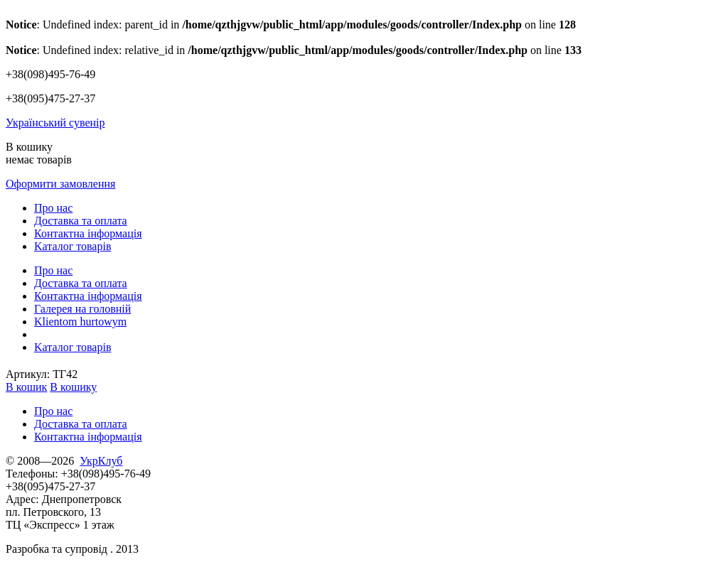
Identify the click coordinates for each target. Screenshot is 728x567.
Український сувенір (55, 123)
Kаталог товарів (73, 246)
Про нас (53, 208)
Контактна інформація (88, 233)
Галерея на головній (82, 309)
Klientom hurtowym (80, 322)
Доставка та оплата (81, 221)
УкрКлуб (101, 461)
